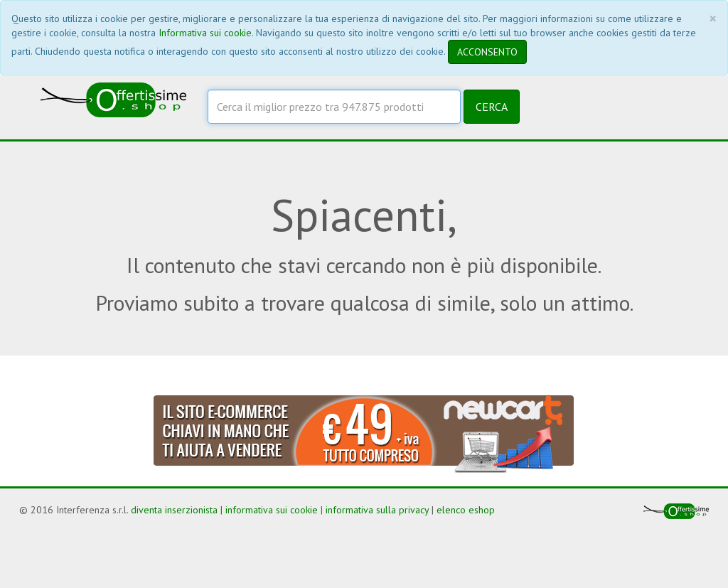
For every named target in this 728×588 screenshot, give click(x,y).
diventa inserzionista (174, 510)
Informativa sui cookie (205, 33)
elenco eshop (466, 510)
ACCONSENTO (487, 52)
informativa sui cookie (272, 510)
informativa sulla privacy (377, 510)
